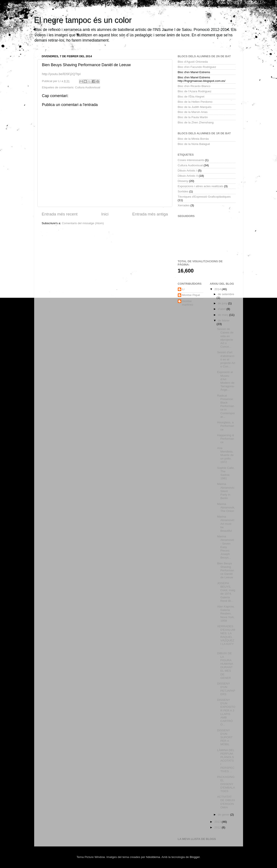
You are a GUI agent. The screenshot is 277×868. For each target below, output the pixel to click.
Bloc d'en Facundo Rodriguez (197, 67)
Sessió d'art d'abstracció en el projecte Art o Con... (226, 359)
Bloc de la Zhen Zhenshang (196, 122)
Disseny (183, 181)
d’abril (222, 309)
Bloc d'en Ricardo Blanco (194, 86)
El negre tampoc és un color (83, 20)
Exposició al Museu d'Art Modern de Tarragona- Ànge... (226, 381)
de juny (223, 303)
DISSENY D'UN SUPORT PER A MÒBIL (225, 737)
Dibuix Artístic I (187, 171)
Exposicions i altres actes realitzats (201, 186)
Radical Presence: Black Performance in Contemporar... (226, 406)
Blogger (195, 857)
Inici (105, 214)
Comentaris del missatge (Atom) (83, 223)
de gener (224, 815)
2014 (218, 289)
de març (224, 315)
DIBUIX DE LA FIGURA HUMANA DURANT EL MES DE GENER (225, 666)
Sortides (183, 191)
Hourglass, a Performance (226, 426)
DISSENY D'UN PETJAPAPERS (226, 689)
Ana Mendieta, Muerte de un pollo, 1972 (225, 455)
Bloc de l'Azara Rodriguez (195, 91)
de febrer (224, 320)
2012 (218, 827)
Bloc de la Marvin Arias (193, 112)
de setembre (226, 294)
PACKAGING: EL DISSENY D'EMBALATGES (226, 784)
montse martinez (188, 303)
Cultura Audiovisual (88, 87)
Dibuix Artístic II (188, 176)
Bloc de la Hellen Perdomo (195, 102)
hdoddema (153, 857)
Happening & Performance (226, 439)
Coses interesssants (191, 160)
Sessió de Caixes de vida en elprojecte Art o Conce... (225, 338)
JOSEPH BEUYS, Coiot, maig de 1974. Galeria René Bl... (226, 592)
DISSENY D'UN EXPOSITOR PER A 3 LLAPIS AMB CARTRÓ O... (226, 712)
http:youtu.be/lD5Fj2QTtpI (61, 74)
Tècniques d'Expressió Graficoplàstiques (204, 197)
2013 (218, 822)
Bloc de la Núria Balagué (194, 144)
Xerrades (184, 205)
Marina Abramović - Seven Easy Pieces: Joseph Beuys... (226, 547)
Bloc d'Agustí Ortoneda (193, 62)
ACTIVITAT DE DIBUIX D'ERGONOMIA (226, 802)
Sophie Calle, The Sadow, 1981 (226, 473)
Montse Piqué (191, 295)
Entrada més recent (60, 214)
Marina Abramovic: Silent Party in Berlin (226, 491)
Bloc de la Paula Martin (193, 117)
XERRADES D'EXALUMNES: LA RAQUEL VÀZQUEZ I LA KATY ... (226, 637)
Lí (183, 289)
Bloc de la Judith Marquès (195, 107)
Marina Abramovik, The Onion (226, 507)
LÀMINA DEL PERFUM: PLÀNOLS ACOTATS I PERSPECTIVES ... (226, 761)
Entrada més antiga (150, 214)
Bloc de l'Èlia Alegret (191, 97)
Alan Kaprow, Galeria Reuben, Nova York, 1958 (226, 614)
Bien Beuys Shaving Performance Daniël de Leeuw (226, 570)
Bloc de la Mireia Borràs (193, 139)
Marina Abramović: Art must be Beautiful (226, 524)
